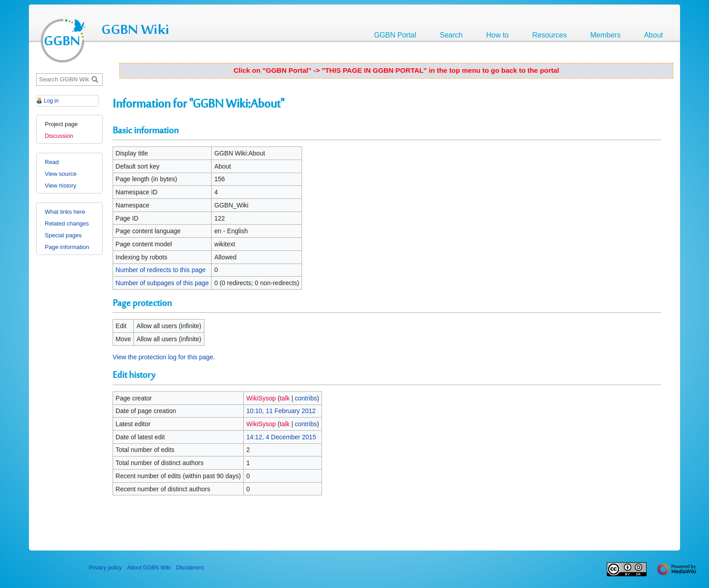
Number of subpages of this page (162, 283)
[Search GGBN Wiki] (69, 80)
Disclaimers (190, 568)
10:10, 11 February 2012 (281, 411)
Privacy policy (105, 568)
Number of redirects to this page (161, 270)
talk (285, 398)
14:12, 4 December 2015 (281, 437)
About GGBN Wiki (149, 568)
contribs (306, 398)
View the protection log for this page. (164, 357)
